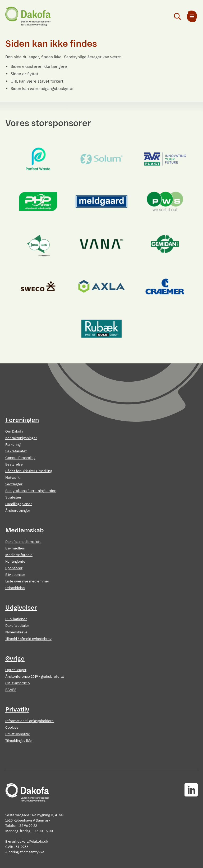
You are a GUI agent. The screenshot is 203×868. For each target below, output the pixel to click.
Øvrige (15, 658)
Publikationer (16, 619)
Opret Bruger (16, 670)
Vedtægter (14, 484)
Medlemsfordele (19, 555)
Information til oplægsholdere (29, 721)
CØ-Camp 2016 (17, 683)
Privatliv (17, 709)
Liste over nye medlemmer (27, 581)
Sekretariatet (16, 451)
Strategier (13, 497)
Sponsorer (14, 568)
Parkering (13, 445)
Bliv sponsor (15, 575)
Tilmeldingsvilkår (19, 741)
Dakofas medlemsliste (23, 542)
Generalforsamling (20, 458)
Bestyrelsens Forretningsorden (31, 491)
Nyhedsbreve (16, 632)
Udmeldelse (15, 588)
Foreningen (22, 420)
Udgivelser (21, 608)
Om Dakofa (14, 431)
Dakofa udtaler (17, 626)
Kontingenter (16, 561)
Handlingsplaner (19, 504)
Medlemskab (25, 530)
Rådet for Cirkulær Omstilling (29, 471)
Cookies (12, 727)
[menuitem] (192, 16)
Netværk (12, 478)
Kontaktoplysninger (21, 438)
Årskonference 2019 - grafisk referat (35, 677)
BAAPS (11, 690)
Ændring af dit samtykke (25, 852)
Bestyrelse (14, 464)
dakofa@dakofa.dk (33, 841)
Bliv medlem (15, 548)
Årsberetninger (18, 511)
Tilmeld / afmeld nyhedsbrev (28, 639)
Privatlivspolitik (17, 734)
